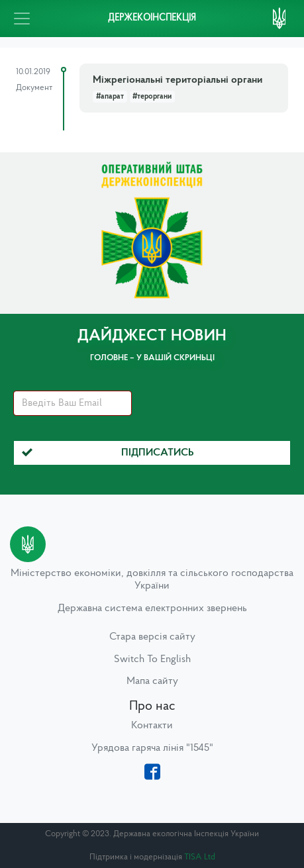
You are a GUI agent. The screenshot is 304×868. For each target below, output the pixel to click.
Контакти (152, 726)
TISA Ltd (200, 857)
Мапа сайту (152, 681)
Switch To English (152, 659)
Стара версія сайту (152, 637)
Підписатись (108, 453)
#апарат (110, 97)
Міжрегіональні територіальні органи (177, 80)
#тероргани (152, 97)
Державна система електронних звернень (152, 608)
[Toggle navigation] (22, 19)
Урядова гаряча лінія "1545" (152, 748)
